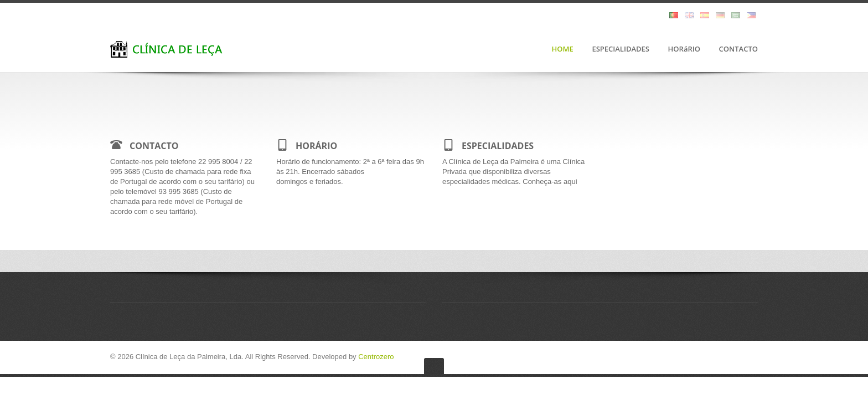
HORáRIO (684, 49)
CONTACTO (738, 49)
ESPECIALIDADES (621, 49)
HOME (563, 49)
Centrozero (376, 357)
